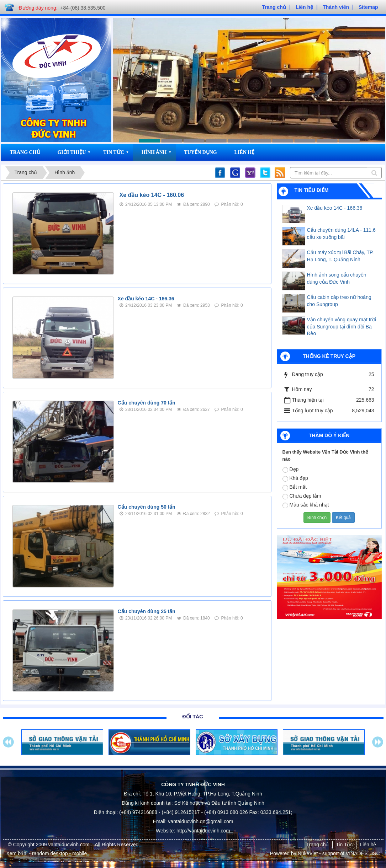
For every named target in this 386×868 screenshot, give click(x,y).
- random (39, 853)
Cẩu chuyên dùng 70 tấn (147, 403)
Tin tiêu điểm (312, 190)
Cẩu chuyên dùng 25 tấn (147, 611)
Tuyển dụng (200, 152)
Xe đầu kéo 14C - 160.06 (152, 195)
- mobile (78, 853)
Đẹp (291, 470)
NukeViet (308, 853)
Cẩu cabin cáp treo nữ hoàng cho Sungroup (339, 301)
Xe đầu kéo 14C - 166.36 (146, 299)
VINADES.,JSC (363, 853)
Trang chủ (25, 152)
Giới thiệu (72, 152)
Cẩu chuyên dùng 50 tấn (147, 507)
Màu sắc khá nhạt (306, 505)
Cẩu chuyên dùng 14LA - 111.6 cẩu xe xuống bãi (341, 234)
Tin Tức (114, 152)
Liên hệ (245, 152)
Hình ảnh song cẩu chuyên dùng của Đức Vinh (337, 278)
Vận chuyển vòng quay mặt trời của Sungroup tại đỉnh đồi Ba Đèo (342, 327)
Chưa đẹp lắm (302, 496)
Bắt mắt (295, 487)
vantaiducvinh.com (70, 845)
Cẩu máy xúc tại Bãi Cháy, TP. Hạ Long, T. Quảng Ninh (340, 256)
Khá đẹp (295, 478)
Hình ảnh (154, 152)
